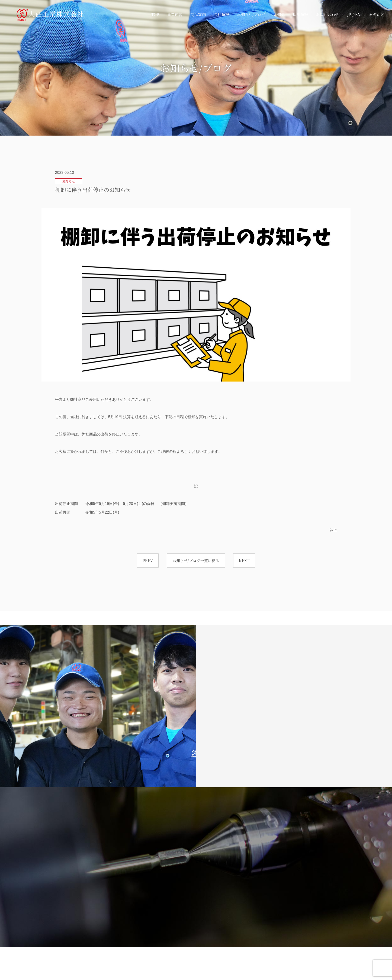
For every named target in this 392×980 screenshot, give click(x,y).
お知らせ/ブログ (251, 14)
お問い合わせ (327, 14)
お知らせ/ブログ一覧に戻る (196, 561)
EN (358, 14)
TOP (155, 14)
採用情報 (300, 14)
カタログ (376, 14)
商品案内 (198, 14)
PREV (148, 561)
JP (349, 14)
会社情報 (221, 14)
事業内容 (175, 14)
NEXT (244, 561)
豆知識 (279, 14)
